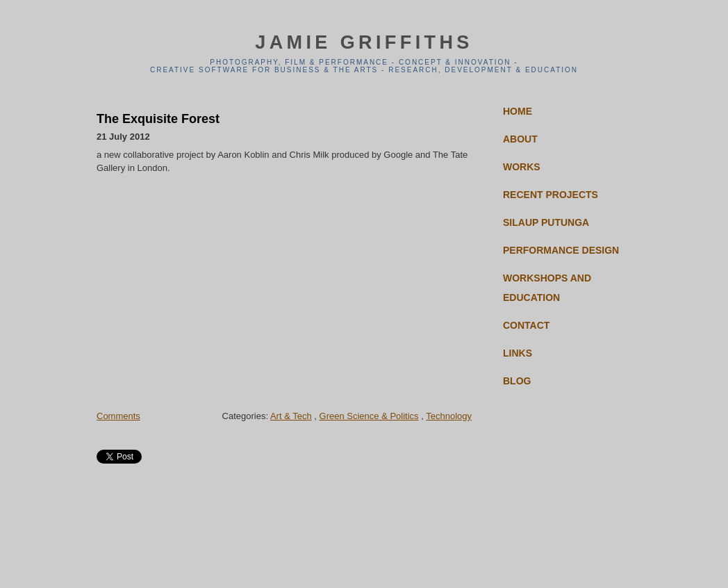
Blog (517, 381)
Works (522, 167)
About (520, 139)
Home (518, 111)
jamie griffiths (364, 42)
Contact (526, 325)
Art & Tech (291, 416)
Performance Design (561, 250)
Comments (118, 416)
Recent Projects (551, 195)
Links (518, 353)
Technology (449, 416)
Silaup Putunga (546, 222)
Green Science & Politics (369, 416)
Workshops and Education (547, 288)
